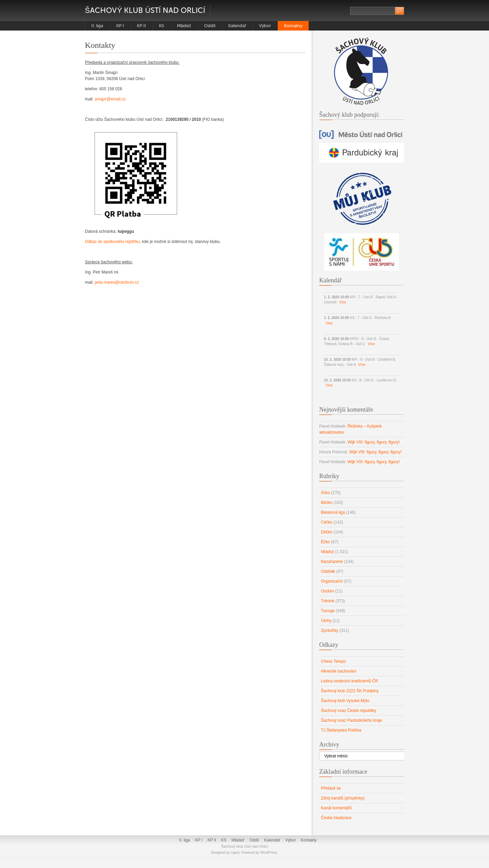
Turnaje (328, 611)
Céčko (327, 522)
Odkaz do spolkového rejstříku (112, 242)
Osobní (328, 591)
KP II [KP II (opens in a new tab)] (141, 26)
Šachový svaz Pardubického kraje (351, 720)
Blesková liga (333, 512)
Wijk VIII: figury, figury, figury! (374, 442)
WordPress (268, 853)
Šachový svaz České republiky (349, 711)
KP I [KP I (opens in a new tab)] (120, 26)
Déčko (327, 532)
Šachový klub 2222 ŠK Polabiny (350, 691)
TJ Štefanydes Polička (341, 730)
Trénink (328, 601)
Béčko (327, 503)
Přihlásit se (331, 788)
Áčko (325, 493)
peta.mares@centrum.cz (117, 282)
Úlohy (326, 621)
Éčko (325, 542)
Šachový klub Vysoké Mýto (345, 701)
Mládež (184, 26)
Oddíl (210, 26)
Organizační (332, 581)
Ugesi (235, 853)
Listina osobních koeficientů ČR (349, 681)
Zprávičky (330, 630)
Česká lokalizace (336, 818)
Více (343, 302)
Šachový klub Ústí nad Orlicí (145, 10)
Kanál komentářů (336, 808)
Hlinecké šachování (339, 671)
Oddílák (328, 571)
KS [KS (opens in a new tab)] (161, 26)
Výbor (265, 26)
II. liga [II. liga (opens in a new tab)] (97, 26)
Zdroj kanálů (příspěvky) (343, 798)
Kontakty (293, 26)
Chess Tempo (333, 661)
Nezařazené (332, 562)
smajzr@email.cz (110, 99)
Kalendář (237, 26)
